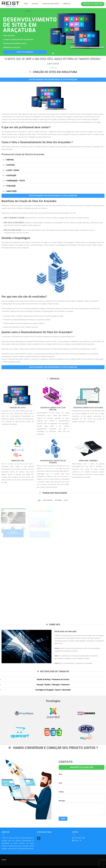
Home (26, 4)
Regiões (4, 860)
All (39, 500)
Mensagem (62, 801)
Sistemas (58, 500)
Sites (66, 500)
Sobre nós (67, 4)
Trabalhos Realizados (51, 4)
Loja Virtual (48, 500)
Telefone (61, 792)
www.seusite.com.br (49, 468)
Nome (60, 774)
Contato (28, 11)
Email (60, 783)
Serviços (35, 4)
